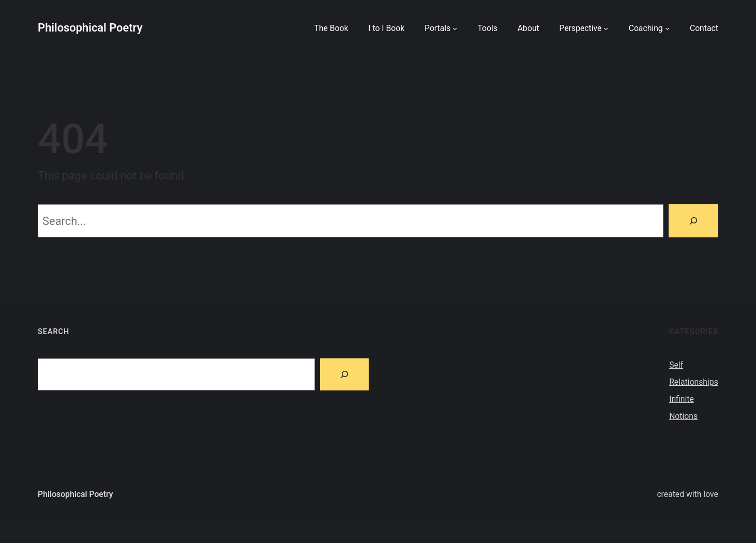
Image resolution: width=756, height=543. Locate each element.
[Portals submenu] (455, 28)
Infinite (682, 399)
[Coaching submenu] (667, 28)
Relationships (694, 382)
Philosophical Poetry (90, 28)
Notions (683, 416)
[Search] (693, 221)
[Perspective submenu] (606, 28)
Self (676, 365)
